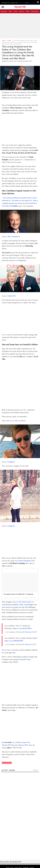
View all (36, 765)
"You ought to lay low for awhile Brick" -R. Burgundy (18, 589)
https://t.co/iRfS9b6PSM (14, 636)
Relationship (35, 11)
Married (22, 11)
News (10, 11)
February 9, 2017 (30, 639)
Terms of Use (31, 3)
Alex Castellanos (14, 231)
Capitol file (11, 291)
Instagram (11, 457)
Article (16, 11)
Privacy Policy (22, 3)
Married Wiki (20, 7)
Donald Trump (25, 654)
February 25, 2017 (31, 627)
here (14, 647)
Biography (4, 11)
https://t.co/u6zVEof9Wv (22, 623)
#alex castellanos (7, 758)
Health (28, 11)
